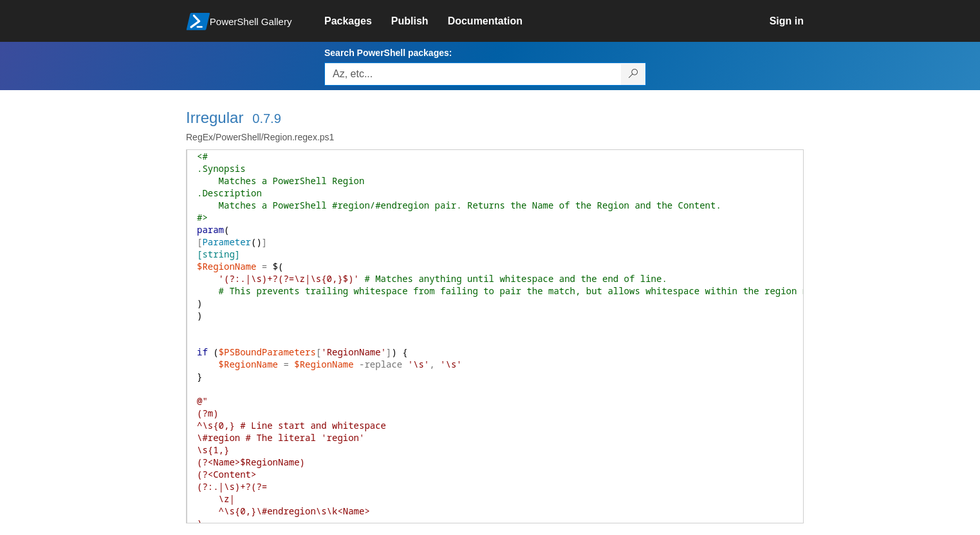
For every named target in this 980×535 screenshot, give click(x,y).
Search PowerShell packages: (388, 53)
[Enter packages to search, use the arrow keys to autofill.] (473, 74)
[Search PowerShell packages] (633, 74)
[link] (358, 21)
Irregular (215, 117)
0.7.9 (266, 118)
